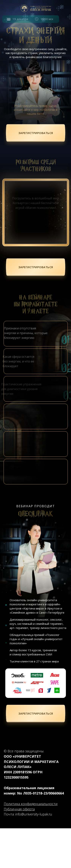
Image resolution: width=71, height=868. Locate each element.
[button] (36, 133)
